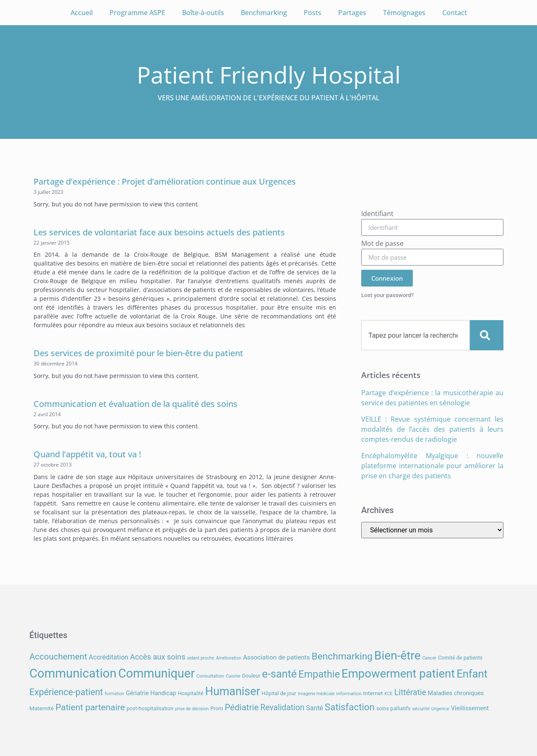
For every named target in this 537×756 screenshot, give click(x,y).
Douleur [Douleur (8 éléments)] (251, 676)
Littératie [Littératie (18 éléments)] (410, 692)
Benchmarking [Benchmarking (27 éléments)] (342, 656)
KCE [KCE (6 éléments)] (388, 694)
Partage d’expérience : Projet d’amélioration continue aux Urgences (165, 181)
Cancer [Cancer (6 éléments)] (429, 658)
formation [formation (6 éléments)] (114, 694)
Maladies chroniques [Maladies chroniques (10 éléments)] (456, 693)
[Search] (487, 335)
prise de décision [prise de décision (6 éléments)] (192, 709)
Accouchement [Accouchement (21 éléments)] (58, 657)
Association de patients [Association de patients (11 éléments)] (276, 657)
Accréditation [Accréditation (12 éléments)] (109, 657)
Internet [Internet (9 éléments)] (373, 693)
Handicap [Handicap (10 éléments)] (163, 693)
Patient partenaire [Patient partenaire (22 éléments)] (90, 707)
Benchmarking (264, 13)
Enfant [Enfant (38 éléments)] (472, 674)
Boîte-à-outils (203, 13)
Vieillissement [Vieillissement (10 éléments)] (470, 708)
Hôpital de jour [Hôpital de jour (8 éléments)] (279, 693)
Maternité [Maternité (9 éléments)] (42, 708)
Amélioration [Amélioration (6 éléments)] (229, 658)
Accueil (82, 13)
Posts (313, 13)
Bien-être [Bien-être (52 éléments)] (398, 656)
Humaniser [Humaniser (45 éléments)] (233, 691)
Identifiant (377, 214)
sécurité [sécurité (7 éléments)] (421, 709)
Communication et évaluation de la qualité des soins (136, 404)
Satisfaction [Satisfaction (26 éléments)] (350, 707)
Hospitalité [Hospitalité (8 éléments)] (191, 693)
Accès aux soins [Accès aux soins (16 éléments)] (158, 657)
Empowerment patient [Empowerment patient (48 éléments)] (398, 674)
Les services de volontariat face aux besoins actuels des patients (159, 232)
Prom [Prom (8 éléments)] (216, 708)
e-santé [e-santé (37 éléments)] (280, 674)
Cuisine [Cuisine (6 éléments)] (233, 676)
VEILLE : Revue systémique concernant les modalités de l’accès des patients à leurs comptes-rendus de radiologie (432, 429)
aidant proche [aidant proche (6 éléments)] (201, 658)
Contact (455, 13)
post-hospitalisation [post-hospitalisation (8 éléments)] (150, 708)
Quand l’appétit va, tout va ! (87, 454)
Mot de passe (382, 244)
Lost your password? (387, 295)
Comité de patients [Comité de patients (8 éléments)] (460, 658)
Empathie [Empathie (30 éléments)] (319, 674)
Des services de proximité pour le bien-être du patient (138, 353)
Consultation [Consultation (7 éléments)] (210, 676)
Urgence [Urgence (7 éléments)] (440, 709)
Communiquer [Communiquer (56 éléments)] (157, 673)
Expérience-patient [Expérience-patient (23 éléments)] (66, 692)
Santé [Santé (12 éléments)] (315, 708)
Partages (352, 13)
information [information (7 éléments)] (349, 693)
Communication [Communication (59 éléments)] (73, 673)
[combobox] (416, 335)
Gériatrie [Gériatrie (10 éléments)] (137, 693)
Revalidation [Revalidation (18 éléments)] (283, 708)
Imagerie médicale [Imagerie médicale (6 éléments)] (316, 694)
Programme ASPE (137, 13)
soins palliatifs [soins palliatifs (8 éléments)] (394, 708)
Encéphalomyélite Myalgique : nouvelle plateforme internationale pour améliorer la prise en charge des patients (432, 466)
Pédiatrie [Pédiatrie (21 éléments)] (242, 707)
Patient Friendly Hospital (269, 74)
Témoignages (404, 13)
